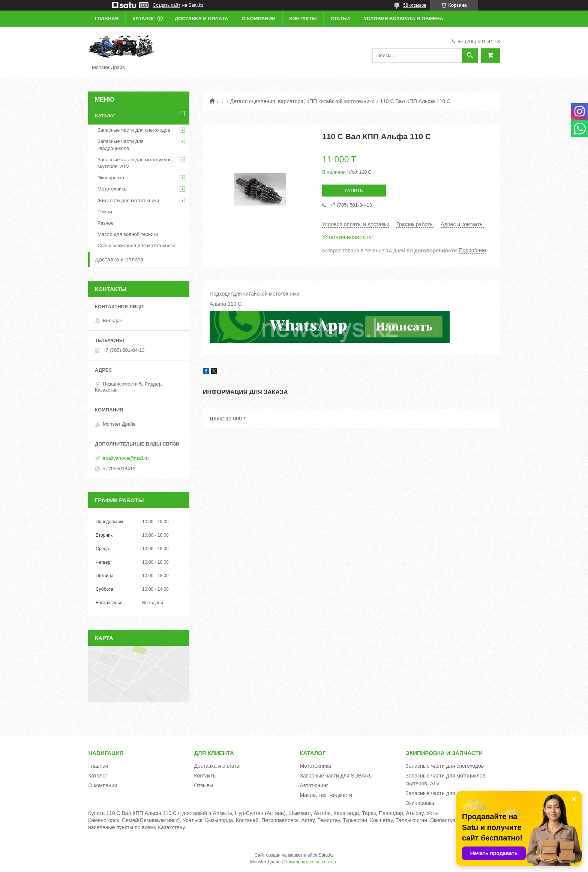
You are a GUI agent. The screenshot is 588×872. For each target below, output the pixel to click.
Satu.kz (326, 855)
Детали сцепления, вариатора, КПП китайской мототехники (302, 101)
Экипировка (111, 178)
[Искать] (470, 56)
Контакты (303, 19)
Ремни (105, 212)
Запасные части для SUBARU (336, 776)
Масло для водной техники (128, 234)
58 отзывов (415, 5)
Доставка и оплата (201, 19)
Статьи (340, 19)
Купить (354, 191)
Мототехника (112, 189)
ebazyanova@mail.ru (126, 458)
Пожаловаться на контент (311, 862)
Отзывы (203, 785)
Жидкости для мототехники (128, 200)
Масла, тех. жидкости (326, 795)
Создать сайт (166, 5)
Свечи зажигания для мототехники (136, 245)
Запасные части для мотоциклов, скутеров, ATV (135, 163)
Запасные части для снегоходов (134, 130)
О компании (259, 19)
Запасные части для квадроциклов (121, 145)
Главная (107, 19)
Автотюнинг (314, 785)
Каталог (144, 19)
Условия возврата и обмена (403, 19)
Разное (106, 223)
